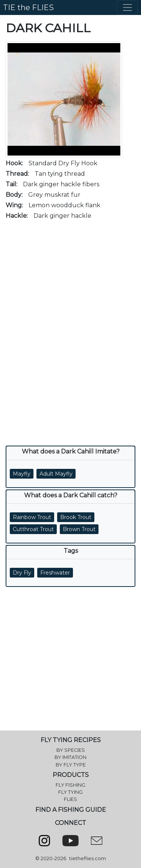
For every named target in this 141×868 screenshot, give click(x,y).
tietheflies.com (88, 858)
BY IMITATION (70, 757)
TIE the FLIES (28, 7)
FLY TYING (70, 792)
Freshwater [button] (55, 573)
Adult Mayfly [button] (56, 474)
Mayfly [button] (22, 474)
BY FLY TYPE (71, 765)
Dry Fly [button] (22, 573)
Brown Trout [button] (79, 529)
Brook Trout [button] (76, 517)
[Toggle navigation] (127, 7)
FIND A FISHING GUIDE (71, 810)
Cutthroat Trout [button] (33, 529)
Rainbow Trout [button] (32, 517)
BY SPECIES (71, 750)
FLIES (70, 799)
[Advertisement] (70, 297)
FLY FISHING (70, 785)
